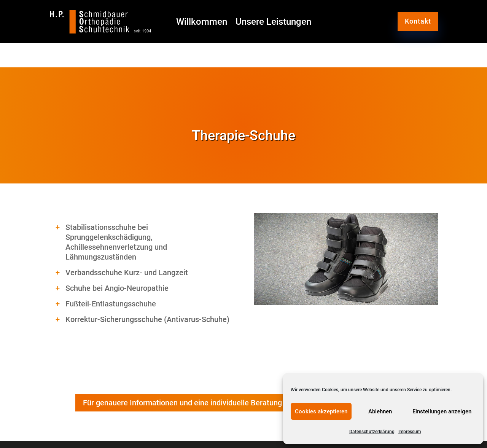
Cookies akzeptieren (321, 411)
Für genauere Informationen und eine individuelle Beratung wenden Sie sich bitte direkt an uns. (243, 403)
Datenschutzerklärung (372, 432)
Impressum (410, 432)
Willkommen (202, 23)
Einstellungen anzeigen (442, 411)
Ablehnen (380, 411)
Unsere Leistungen (273, 23)
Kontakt (418, 21)
